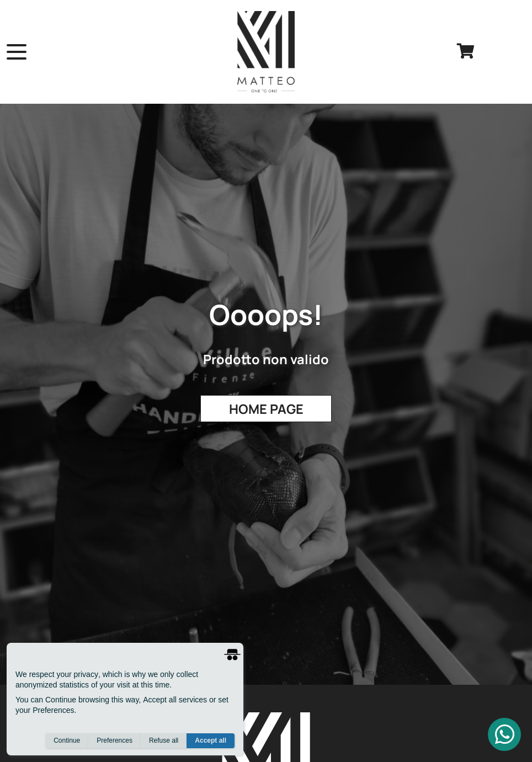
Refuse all (164, 740)
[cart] (466, 52)
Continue (67, 740)
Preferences (115, 740)
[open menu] (17, 52)
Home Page (266, 409)
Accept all (211, 740)
